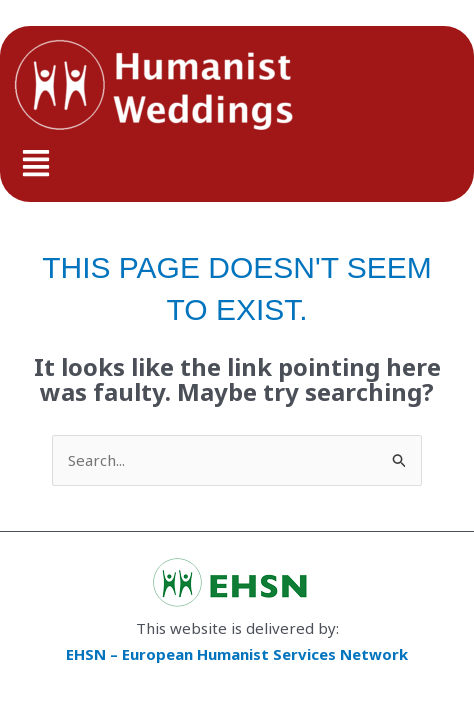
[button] (237, 164)
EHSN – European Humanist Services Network (237, 654)
